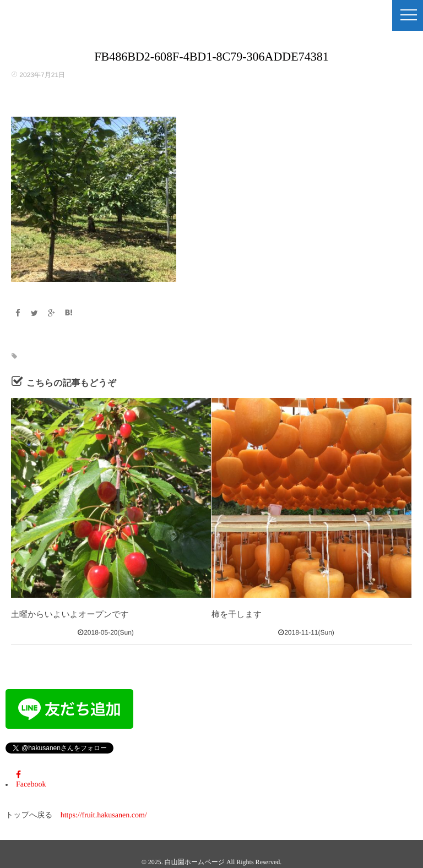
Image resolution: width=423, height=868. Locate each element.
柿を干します (237, 615)
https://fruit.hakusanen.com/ (104, 815)
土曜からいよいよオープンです (70, 615)
